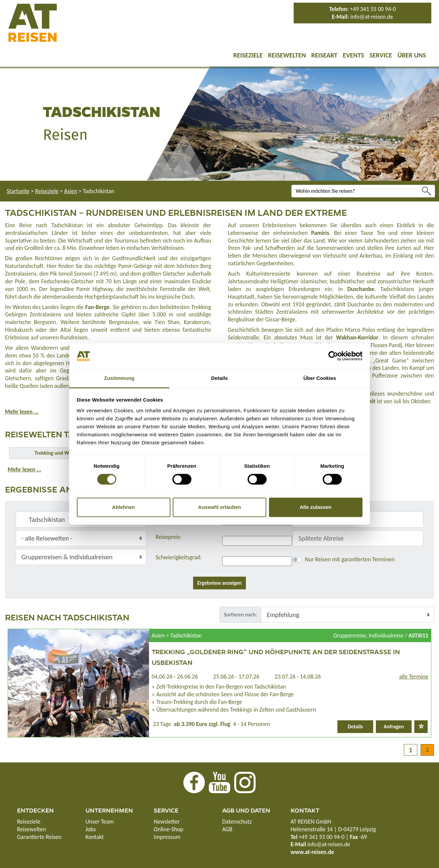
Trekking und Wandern (59, 453)
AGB (227, 829)
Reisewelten (287, 55)
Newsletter (167, 822)
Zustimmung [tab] (119, 378)
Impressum (167, 837)
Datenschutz (237, 822)
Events (353, 55)
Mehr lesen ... (22, 412)
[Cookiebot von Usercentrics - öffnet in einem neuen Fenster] (333, 356)
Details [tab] (219, 378)
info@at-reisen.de (372, 17)
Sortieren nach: (240, 615)
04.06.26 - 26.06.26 (175, 677)
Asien (71, 191)
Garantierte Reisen (39, 837)
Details (355, 727)
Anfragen (394, 727)
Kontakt (95, 837)
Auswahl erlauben (219, 507)
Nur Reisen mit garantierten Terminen (350, 559)
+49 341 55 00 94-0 (373, 9)
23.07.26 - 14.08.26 (298, 677)
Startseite (18, 191)
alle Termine (414, 677)
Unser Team (100, 822)
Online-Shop (168, 829)
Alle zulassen (316, 507)
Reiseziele (248, 55)
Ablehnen (123, 507)
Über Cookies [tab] (320, 378)
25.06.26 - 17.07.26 (236, 677)
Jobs (91, 829)
